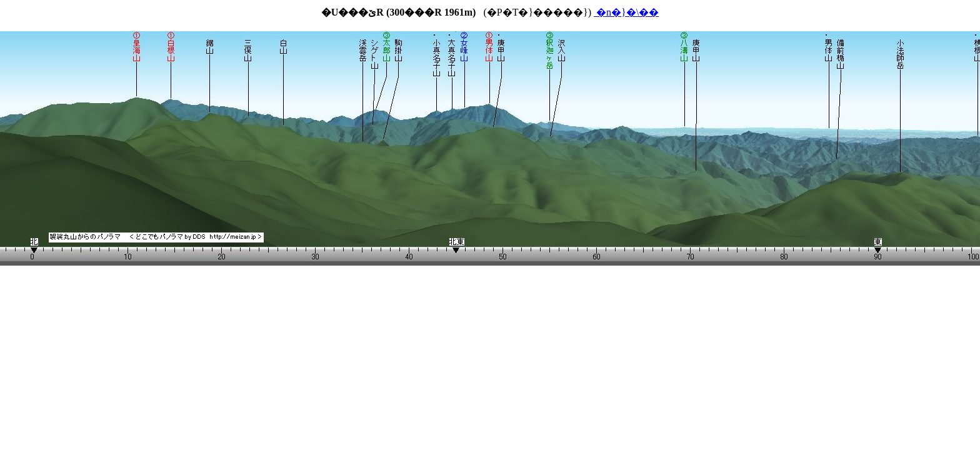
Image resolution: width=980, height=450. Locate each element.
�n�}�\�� (626, 12)
